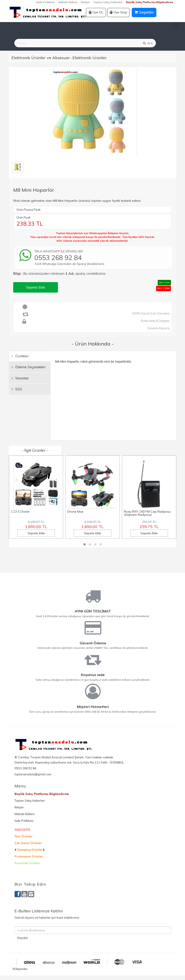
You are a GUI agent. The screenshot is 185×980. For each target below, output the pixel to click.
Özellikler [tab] (20, 356)
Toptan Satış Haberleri (108, 2)
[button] (85, 544)
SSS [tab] (17, 389)
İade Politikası (46, 2)
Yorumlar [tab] (20, 378)
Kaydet (23, 938)
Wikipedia (20, 969)
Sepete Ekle (36, 287)
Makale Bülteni (68, 2)
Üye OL (96, 12)
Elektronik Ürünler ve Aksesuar (41, 58)
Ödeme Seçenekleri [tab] (29, 367)
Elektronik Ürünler (90, 58)
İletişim (85, 2)
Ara (147, 43)
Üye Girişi (118, 12)
